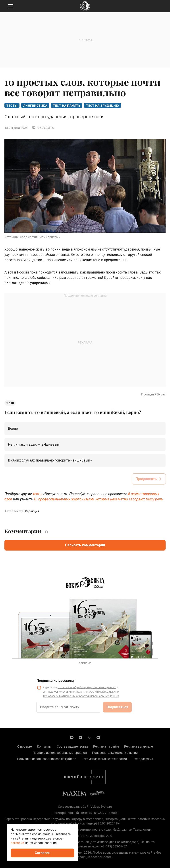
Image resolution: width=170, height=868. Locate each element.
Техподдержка (143, 759)
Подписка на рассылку (56, 681)
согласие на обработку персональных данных (87, 687)
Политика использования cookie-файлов (47, 759)
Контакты (44, 746)
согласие (17, 843)
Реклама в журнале (138, 746)
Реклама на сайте (106, 746)
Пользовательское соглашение (115, 753)
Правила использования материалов (60, 753)
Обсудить (43, 128)
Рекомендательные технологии (104, 759)
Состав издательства (72, 746)
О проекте (24, 746)
